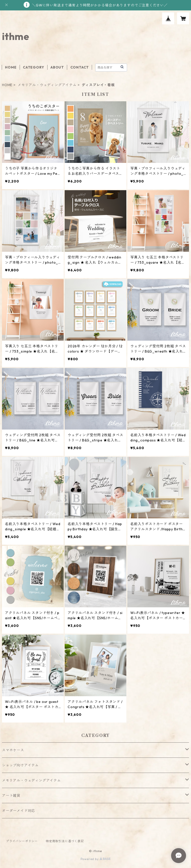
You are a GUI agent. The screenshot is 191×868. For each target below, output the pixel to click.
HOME (11, 67)
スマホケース (13, 750)
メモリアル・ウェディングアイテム (47, 85)
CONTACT (80, 67)
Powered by (96, 859)
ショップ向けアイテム (20, 765)
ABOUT (57, 67)
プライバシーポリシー (22, 841)
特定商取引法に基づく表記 (65, 841)
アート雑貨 (11, 796)
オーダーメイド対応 (19, 811)
